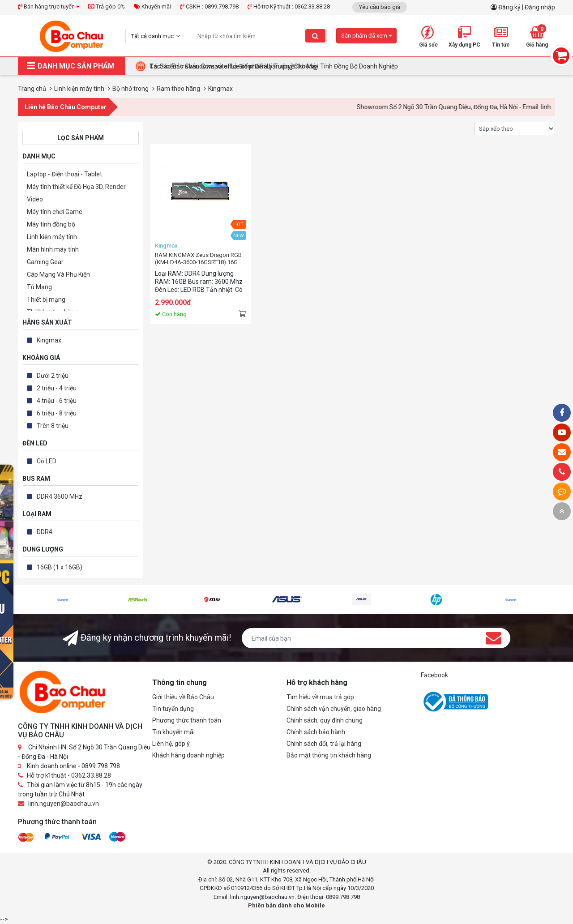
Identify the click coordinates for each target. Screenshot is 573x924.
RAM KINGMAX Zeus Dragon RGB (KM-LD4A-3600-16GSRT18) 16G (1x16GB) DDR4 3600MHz (198, 259)
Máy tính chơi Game (55, 212)
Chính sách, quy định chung (325, 720)
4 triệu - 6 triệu (57, 401)
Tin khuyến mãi (173, 732)
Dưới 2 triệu (53, 376)
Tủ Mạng (39, 287)
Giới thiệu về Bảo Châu (183, 697)
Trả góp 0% (107, 6)
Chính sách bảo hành (316, 732)
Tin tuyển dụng (173, 709)
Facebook (434, 675)
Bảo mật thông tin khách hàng (329, 755)
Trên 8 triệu (53, 426)
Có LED (47, 461)
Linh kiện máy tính (52, 237)
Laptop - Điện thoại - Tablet (64, 174)
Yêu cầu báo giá (380, 7)
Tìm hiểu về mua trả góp (320, 697)
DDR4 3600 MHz (60, 496)
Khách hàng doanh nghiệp (188, 755)
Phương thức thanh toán (187, 720)
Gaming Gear (45, 262)
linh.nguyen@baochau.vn (64, 804)
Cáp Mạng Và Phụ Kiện (58, 274)
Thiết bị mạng (46, 299)
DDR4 (45, 532)
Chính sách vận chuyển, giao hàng (334, 709)
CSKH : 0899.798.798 (209, 6)
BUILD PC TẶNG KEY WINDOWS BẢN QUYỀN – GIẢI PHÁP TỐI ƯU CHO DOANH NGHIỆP (267, 66)
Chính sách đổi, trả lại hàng (324, 744)
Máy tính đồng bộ (51, 224)
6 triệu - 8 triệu (57, 413)
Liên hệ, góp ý (171, 744)
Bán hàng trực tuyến (49, 6)
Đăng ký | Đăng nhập (527, 7)
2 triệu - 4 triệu (57, 388)
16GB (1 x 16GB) (60, 567)
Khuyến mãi (152, 6)
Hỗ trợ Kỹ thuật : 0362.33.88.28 (289, 6)
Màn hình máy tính (53, 249)
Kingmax (49, 340)
